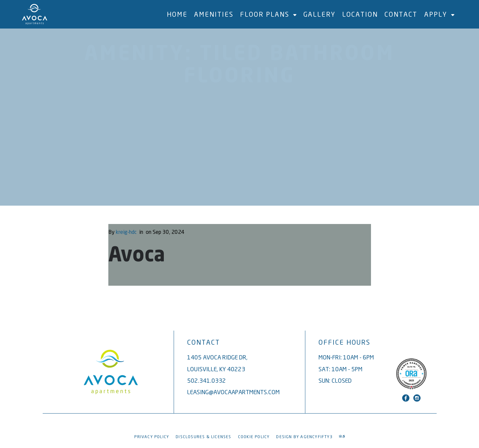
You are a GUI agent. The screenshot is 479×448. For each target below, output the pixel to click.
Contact (401, 14)
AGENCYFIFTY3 (316, 437)
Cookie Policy (254, 437)
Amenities (214, 14)
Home (177, 14)
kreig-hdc (126, 232)
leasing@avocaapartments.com (233, 392)
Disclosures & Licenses (203, 437)
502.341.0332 (207, 381)
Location (360, 14)
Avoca (137, 256)
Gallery (319, 14)
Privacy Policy (152, 437)
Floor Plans (268, 14)
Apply (439, 14)
